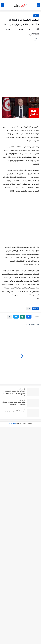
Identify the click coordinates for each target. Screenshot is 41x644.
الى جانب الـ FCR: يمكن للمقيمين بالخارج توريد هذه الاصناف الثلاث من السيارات (14, 394)
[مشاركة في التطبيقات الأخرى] (9, 317)
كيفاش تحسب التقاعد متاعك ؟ (15, 412)
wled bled (13, 424)
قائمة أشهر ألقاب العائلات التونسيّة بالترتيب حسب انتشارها (14, 404)
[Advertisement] (20, 68)
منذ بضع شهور (20, 410)
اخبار (36, 16)
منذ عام (21, 389)
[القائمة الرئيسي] (38, 5)
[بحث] (3, 5)
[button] (29, 317)
